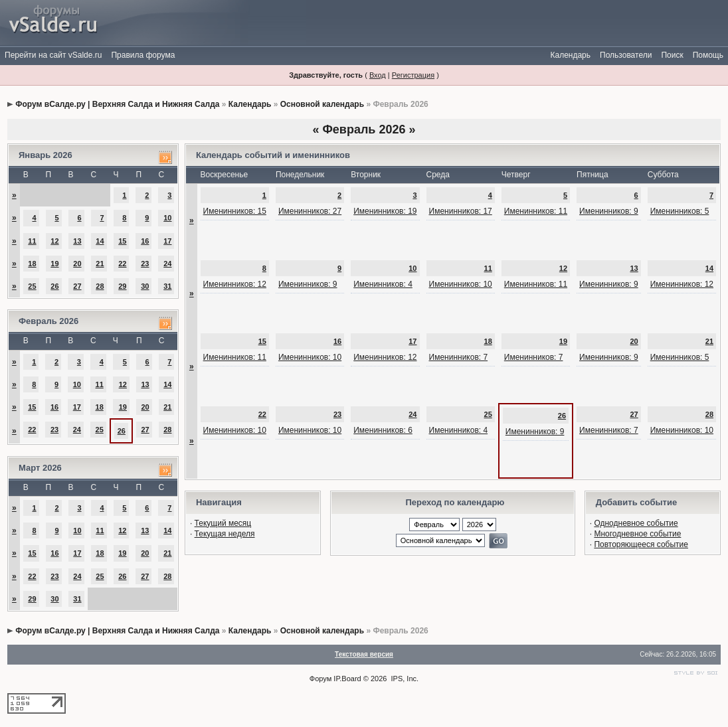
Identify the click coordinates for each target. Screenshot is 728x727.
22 (122, 264)
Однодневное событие (636, 523)
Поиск (672, 55)
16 (145, 241)
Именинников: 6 (383, 430)
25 (32, 286)
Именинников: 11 (536, 211)
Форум (320, 679)
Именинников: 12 (235, 284)
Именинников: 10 (461, 284)
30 (145, 286)
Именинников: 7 (459, 357)
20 (77, 264)
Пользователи (626, 55)
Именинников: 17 (461, 211)
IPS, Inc (404, 679)
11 (32, 241)
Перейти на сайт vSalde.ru (53, 55)
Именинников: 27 (310, 211)
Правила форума (143, 55)
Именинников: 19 (385, 211)
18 (32, 264)
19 (54, 264)
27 (77, 286)
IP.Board (347, 679)
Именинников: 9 (609, 211)
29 (122, 286)
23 (145, 264)
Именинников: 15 (235, 211)
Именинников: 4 (383, 284)
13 (77, 241)
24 (167, 264)
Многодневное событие (637, 534)
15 (122, 241)
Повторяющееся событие (641, 544)
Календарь (570, 55)
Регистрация (413, 75)
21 (100, 264)
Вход (378, 75)
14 (100, 241)
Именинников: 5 (680, 211)
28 (100, 286)
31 (167, 286)
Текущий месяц (223, 523)
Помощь (708, 55)
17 (167, 241)
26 (54, 286)
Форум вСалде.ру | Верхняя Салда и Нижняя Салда (117, 104)
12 (54, 241)
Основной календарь (322, 104)
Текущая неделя (225, 534)
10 (167, 218)
